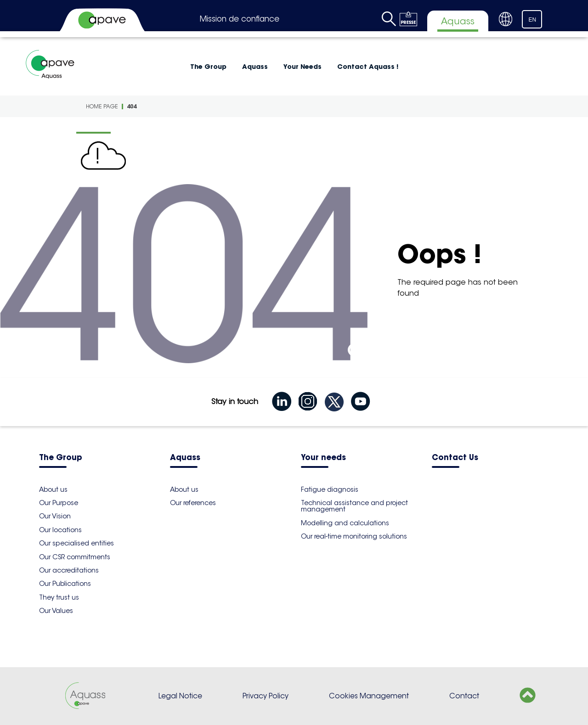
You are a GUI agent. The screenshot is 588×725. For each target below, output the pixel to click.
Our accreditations (69, 570)
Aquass (255, 67)
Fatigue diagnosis (330, 489)
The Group (208, 67)
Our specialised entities (76, 543)
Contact (464, 696)
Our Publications (65, 584)
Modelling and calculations (345, 523)
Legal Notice (180, 696)
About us (53, 489)
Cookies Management (369, 696)
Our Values (56, 611)
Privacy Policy (266, 696)
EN (533, 20)
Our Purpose (59, 503)
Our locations (60, 530)
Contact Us (455, 458)
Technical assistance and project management (354, 506)
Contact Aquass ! (368, 67)
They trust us (59, 597)
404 (132, 106)
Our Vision (55, 516)
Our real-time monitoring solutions (354, 536)
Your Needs (302, 67)
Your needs (323, 458)
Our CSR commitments (75, 557)
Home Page (102, 106)
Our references (193, 503)
